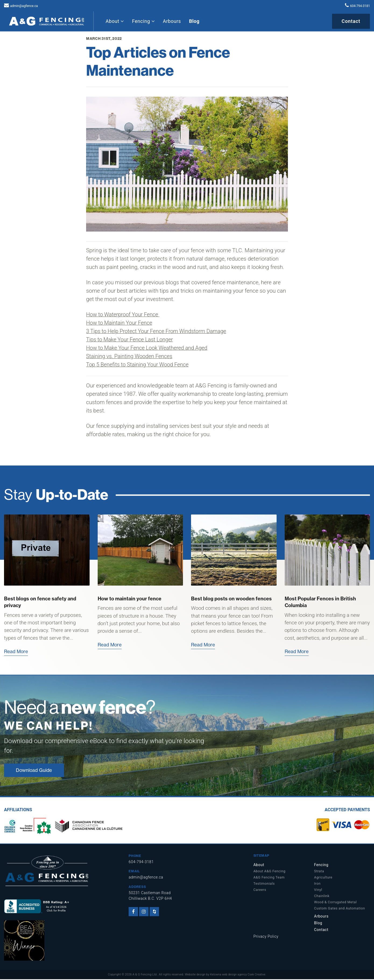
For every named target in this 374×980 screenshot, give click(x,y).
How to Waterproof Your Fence (124, 314)
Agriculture (323, 878)
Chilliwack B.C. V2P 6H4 (151, 899)
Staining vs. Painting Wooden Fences (131, 356)
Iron (317, 884)
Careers (260, 890)
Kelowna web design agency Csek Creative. (238, 975)
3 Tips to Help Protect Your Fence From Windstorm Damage (159, 331)
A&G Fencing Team (269, 878)
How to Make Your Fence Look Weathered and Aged (149, 348)
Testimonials (264, 884)
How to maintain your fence (130, 599)
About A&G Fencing (269, 872)
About (115, 21)
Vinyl (318, 890)
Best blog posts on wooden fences (231, 599)
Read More (17, 651)
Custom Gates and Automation (339, 909)
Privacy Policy (267, 937)
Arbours (172, 21)
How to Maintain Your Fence (120, 323)
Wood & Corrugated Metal (335, 903)
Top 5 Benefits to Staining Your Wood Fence (139, 365)
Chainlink (322, 897)
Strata (319, 872)
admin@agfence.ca (24, 6)
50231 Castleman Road (150, 894)
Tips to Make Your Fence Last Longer (131, 339)
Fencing (143, 21)
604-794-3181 (360, 6)
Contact (351, 21)
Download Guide (35, 771)
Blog (194, 21)
